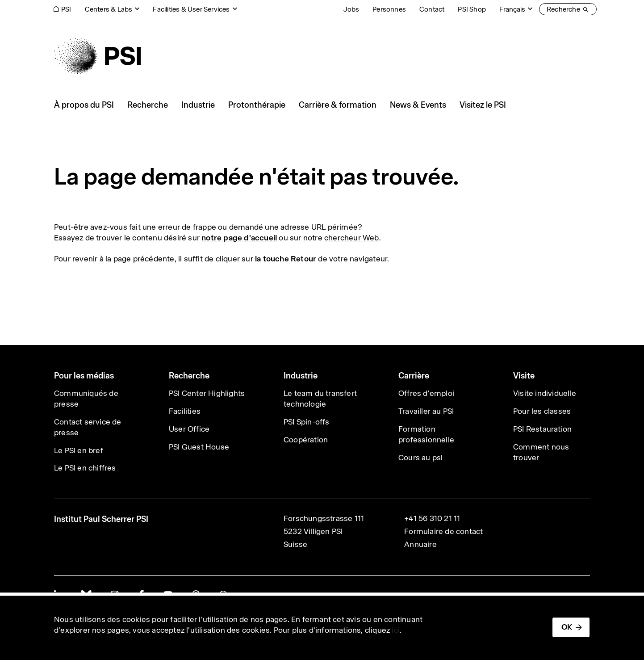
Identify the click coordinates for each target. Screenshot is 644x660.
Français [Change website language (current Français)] (512, 9)
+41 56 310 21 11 (432, 518)
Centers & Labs (109, 9)
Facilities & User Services (191, 9)
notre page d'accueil (239, 238)
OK (567, 627)
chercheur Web (352, 238)
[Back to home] (97, 56)
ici (396, 630)
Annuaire (420, 544)
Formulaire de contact (443, 531)
